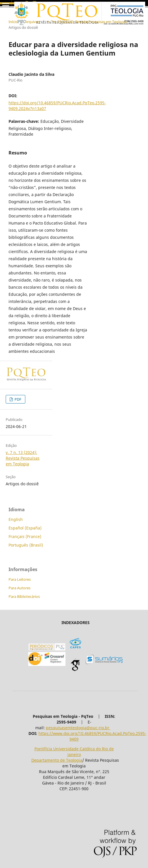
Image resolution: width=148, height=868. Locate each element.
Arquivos (32, 22)
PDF (18, 399)
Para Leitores (20, 579)
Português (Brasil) (26, 545)
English (16, 519)
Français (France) (25, 536)
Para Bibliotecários (24, 596)
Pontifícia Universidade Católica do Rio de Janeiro (74, 752)
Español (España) (25, 528)
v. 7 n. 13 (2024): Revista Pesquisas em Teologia (87, 22)
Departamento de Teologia (57, 760)
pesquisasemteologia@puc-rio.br (78, 728)
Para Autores (19, 588)
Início (13, 22)
